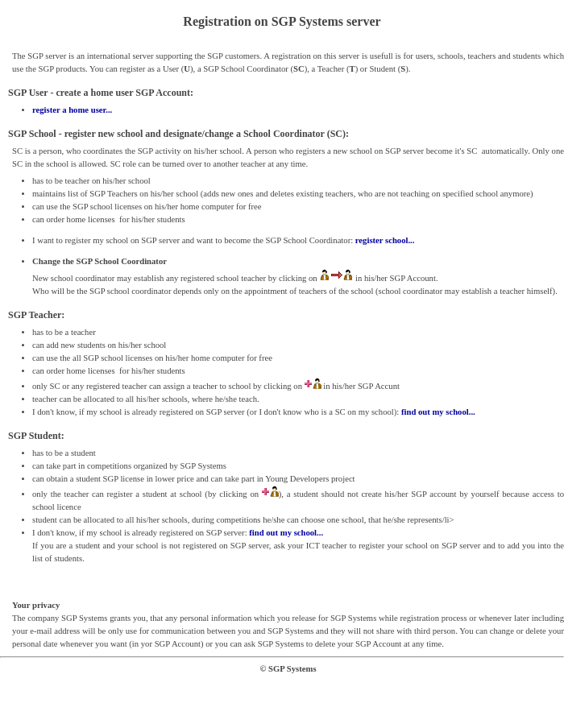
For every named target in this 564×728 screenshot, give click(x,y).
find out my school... (438, 412)
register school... (385, 240)
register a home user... (72, 110)
